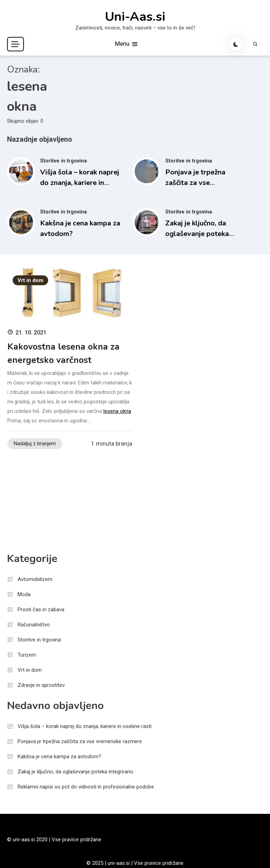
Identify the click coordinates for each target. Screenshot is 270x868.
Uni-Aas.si (135, 17)
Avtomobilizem (35, 579)
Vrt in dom (30, 280)
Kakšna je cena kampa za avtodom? (59, 757)
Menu (127, 44)
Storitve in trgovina (63, 161)
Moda (24, 594)
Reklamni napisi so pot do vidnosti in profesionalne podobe (86, 787)
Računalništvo (34, 625)
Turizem (27, 655)
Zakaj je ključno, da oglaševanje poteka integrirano (197, 234)
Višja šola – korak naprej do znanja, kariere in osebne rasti (80, 183)
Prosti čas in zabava (41, 609)
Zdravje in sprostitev (41, 685)
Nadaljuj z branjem (35, 443)
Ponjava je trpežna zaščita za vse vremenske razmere (197, 183)
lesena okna (117, 411)
